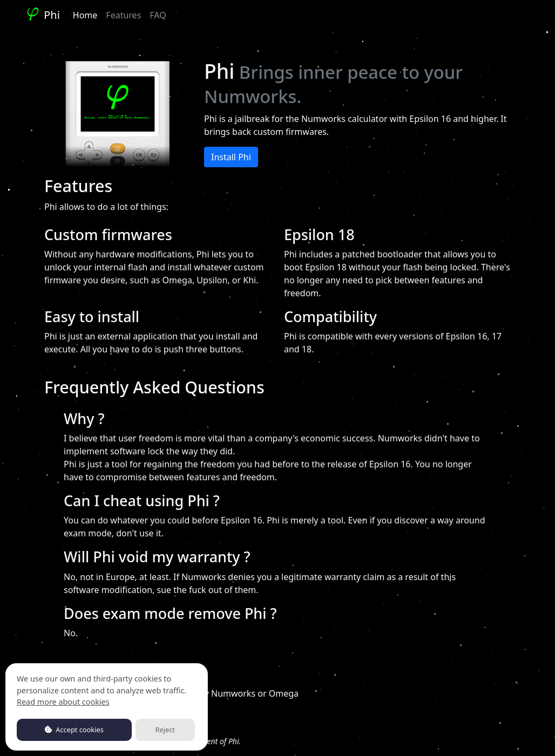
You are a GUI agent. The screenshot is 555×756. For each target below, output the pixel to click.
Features (123, 15)
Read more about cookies (63, 702)
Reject (165, 730)
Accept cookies (74, 730)
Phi (42, 15)
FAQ (158, 15)
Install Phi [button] (231, 157)
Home (85, 15)
